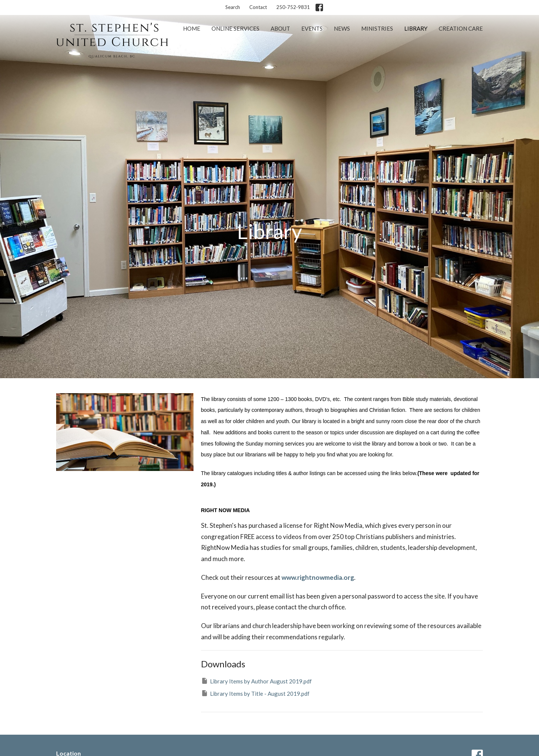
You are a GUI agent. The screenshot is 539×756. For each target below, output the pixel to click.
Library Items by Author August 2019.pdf (256, 681)
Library (416, 28)
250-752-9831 (293, 7)
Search (233, 7)
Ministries (377, 28)
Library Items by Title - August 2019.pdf (255, 693)
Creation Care (461, 28)
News (342, 28)
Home (192, 28)
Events (312, 28)
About (280, 28)
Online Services (235, 28)
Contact (258, 7)
